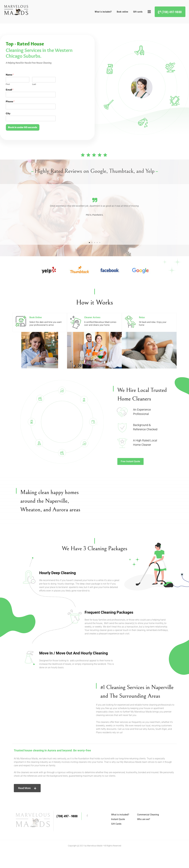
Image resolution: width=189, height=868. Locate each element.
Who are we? (144, 836)
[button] (48, 213)
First (8, 84)
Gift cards (138, 12)
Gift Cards (116, 840)
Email (10, 90)
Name (10, 75)
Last (34, 84)
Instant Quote (118, 836)
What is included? (103, 12)
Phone (10, 102)
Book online (122, 12)
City (8, 113)
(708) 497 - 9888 (67, 833)
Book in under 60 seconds (23, 127)
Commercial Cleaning (148, 831)
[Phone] (31, 107)
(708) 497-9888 (172, 12)
